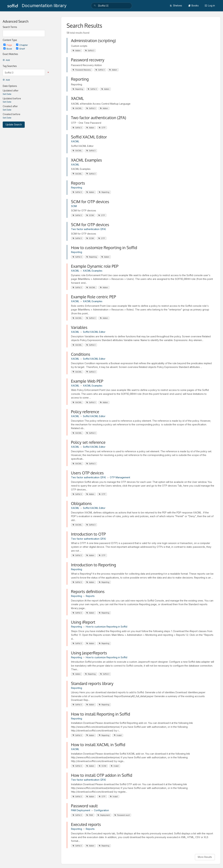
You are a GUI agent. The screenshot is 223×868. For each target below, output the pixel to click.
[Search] (95, 6)
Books (193, 5)
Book (8, 49)
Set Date (7, 94)
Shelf (20, 49)
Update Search (14, 125)
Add (6, 60)
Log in (210, 5)
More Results (205, 857)
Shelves (176, 5)
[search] (111, 6)
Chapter (22, 45)
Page (8, 45)
